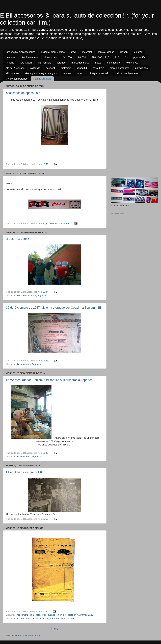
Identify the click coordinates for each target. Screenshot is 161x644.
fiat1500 (67, 57)
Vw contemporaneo (17, 79)
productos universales (126, 73)
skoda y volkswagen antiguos (41, 73)
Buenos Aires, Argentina (29, 364)
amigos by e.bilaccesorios (21, 52)
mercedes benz (80, 63)
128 (117, 57)
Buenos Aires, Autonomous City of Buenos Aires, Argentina (47, 619)
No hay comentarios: (60, 223)
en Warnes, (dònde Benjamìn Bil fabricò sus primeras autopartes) (50, 380)
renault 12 (98, 68)
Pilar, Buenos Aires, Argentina (32, 296)
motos (98, 63)
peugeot (50, 68)
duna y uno (51, 57)
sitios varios (12, 73)
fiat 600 (82, 57)
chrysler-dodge (106, 52)
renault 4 (82, 68)
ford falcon (26, 63)
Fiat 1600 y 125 (100, 57)
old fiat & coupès (15, 68)
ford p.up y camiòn (135, 57)
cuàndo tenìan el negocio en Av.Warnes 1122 (70, 615)
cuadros (138, 52)
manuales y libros (120, 68)
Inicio (55, 629)
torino (80, 73)
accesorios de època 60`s (23, 93)
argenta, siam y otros (53, 52)
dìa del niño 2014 (18, 239)
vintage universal (98, 73)
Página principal (42, 79)
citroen (124, 52)
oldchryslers (114, 63)
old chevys (132, 63)
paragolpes (141, 68)
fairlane (10, 63)
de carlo (10, 57)
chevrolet (87, 52)
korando (61, 63)
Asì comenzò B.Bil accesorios (32, 615)
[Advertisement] (133, 105)
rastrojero (66, 68)
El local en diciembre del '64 (25, 472)
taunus (67, 73)
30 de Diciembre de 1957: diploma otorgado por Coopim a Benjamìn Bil (54, 308)
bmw (73, 52)
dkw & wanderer (30, 57)
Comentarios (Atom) (30, 635)
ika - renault (44, 63)
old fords (35, 68)
